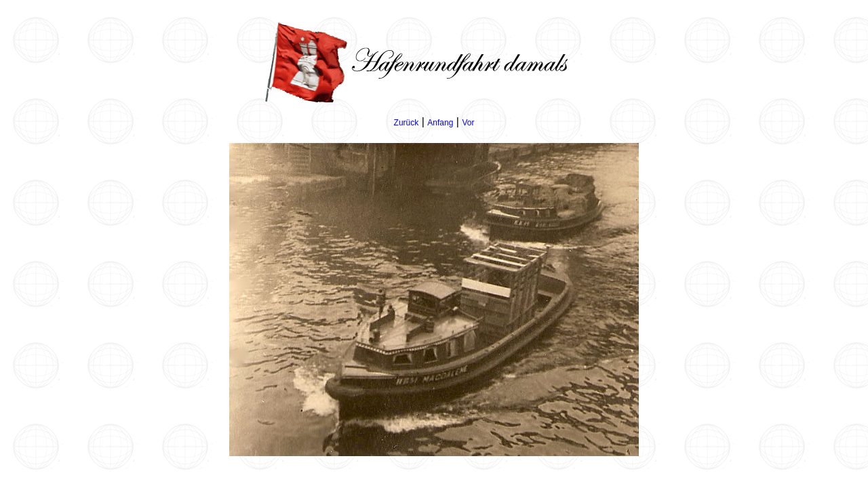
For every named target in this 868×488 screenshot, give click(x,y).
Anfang (440, 123)
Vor (468, 123)
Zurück (407, 123)
